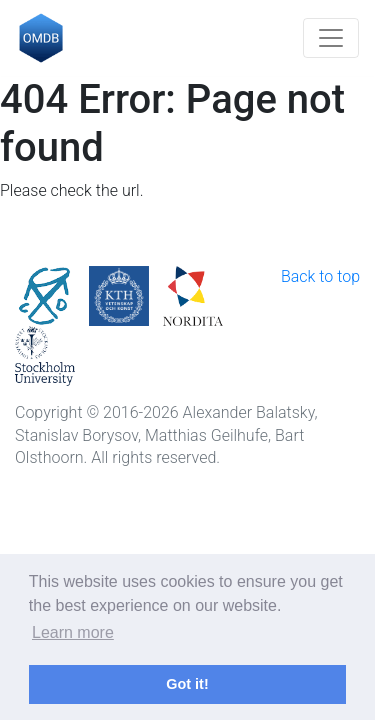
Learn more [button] (73, 632)
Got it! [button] (187, 684)
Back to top (320, 276)
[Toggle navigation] (331, 38)
